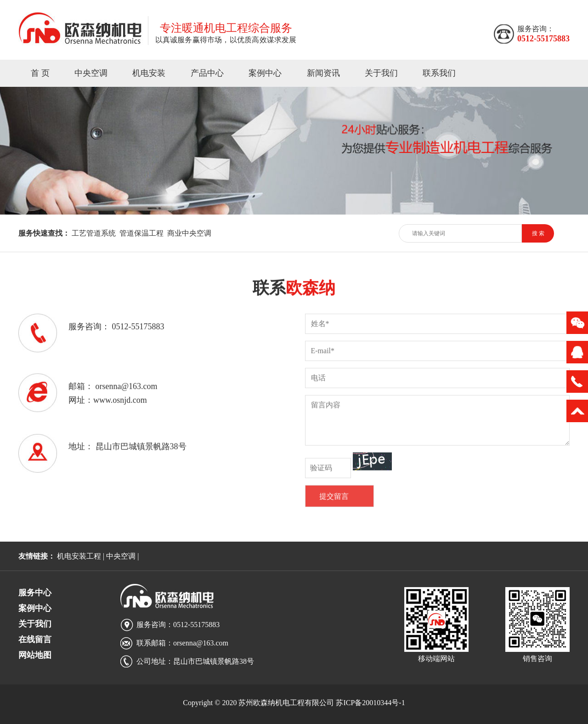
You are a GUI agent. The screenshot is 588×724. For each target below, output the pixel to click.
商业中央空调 (189, 233)
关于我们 (381, 73)
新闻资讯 (323, 73)
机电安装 (149, 73)
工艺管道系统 (94, 233)
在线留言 (35, 639)
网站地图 (35, 655)
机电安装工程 (79, 556)
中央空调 (91, 73)
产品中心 (207, 73)
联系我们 (439, 73)
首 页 (40, 73)
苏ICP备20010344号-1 (370, 703)
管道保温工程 (141, 233)
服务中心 (35, 593)
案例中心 (265, 73)
